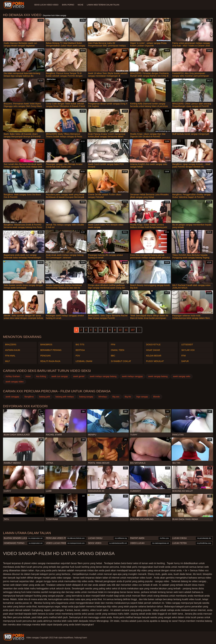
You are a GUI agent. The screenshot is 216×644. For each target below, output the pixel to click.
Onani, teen (118, 350)
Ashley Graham (13, 376)
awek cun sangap (60, 376)
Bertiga (80, 350)
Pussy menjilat (155, 361)
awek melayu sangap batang (103, 376)
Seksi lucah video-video (46, 5)
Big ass (116, 397)
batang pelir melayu (65, 397)
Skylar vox (188, 350)
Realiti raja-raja (50, 361)
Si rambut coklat (121, 361)
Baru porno (68, 5)
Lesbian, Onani (84, 361)
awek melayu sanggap (132, 376)
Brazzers (11, 345)
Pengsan (45, 356)
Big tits (80, 345)
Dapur (185, 361)
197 (133, 330)
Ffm (113, 345)
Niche (80, 5)
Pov (78, 356)
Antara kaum (13, 350)
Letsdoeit (187, 345)
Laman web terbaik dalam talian (103, 5)
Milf (7, 361)
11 (126, 330)
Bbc (113, 356)
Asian (28, 376)
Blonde (157, 397)
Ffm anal (10, 356)
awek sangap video (15, 382)
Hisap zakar (153, 350)
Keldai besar (154, 356)
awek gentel (79, 376)
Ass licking (41, 376)
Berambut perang (51, 350)
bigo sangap (142, 397)
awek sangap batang (158, 376)
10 (120, 330)
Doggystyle (153, 345)
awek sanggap (12, 397)
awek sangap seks (182, 376)
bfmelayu (103, 397)
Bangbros (46, 345)
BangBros (29, 397)
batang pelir (45, 397)
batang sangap (86, 397)
